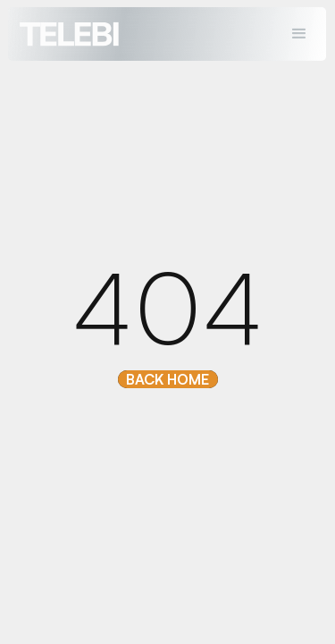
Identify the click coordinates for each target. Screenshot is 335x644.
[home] (65, 34)
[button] (300, 34)
